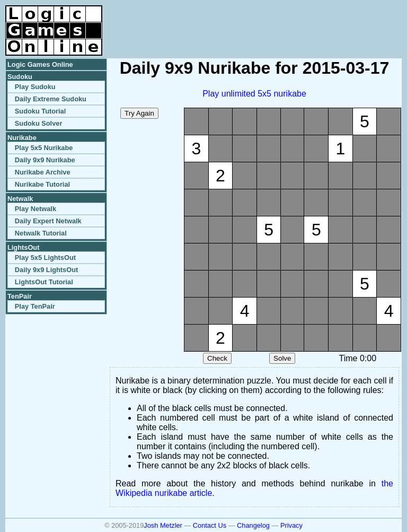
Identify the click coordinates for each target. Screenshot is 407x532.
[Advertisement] (278, 21)
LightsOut (23, 247)
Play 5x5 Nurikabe (44, 148)
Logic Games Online (40, 64)
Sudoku (20, 77)
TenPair (20, 296)
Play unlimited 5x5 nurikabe (254, 94)
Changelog (253, 525)
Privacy (291, 525)
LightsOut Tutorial (44, 282)
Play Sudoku (35, 87)
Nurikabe (22, 138)
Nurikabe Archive (43, 172)
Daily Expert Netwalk (48, 221)
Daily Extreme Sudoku (51, 99)
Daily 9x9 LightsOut (46, 270)
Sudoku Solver (39, 123)
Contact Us (210, 525)
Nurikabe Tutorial (42, 184)
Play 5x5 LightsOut (45, 258)
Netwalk (20, 199)
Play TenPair (35, 306)
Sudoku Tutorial (40, 111)
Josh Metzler (163, 525)
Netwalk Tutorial (41, 233)
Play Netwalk (36, 209)
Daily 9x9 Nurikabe (45, 160)
